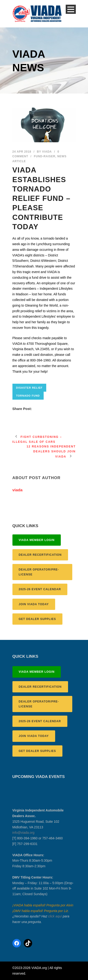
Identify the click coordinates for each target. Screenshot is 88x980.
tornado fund (28, 396)
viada (47, 152)
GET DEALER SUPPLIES (37, 619)
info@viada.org (23, 833)
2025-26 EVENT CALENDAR (40, 589)
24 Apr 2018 (22, 152)
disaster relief (29, 388)
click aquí (55, 916)
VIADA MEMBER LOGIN (37, 540)
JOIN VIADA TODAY (34, 604)
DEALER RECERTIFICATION (40, 555)
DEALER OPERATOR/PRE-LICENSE (39, 572)
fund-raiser (44, 156)
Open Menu (71, 9)
